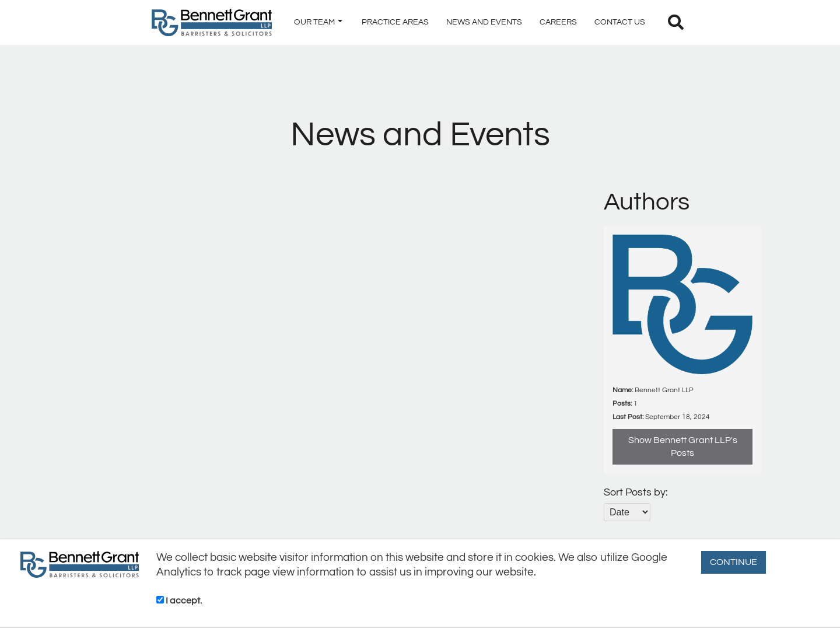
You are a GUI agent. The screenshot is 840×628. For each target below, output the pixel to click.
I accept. (179, 601)
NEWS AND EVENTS (484, 22)
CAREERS (558, 22)
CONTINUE (734, 562)
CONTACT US (620, 22)
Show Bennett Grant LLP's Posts (683, 447)
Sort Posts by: (636, 492)
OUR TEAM (318, 22)
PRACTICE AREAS (395, 22)
